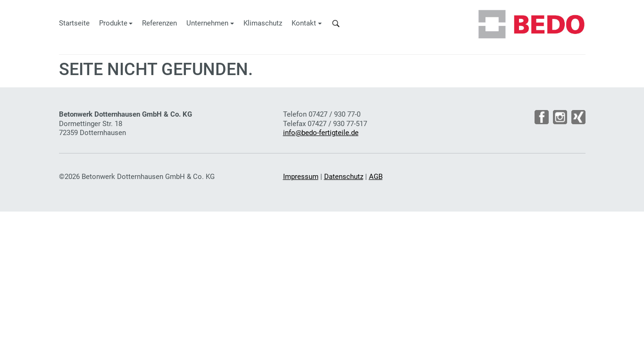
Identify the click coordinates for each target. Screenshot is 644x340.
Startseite (74, 23)
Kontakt (304, 23)
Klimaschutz (263, 23)
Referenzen (159, 23)
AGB (376, 177)
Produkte (113, 23)
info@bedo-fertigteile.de (321, 133)
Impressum (301, 177)
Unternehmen (207, 23)
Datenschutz (344, 177)
